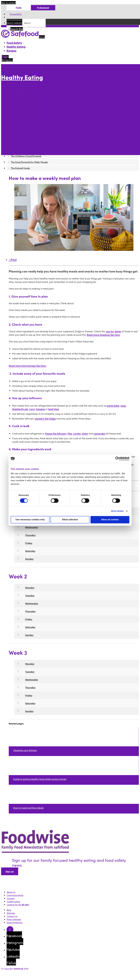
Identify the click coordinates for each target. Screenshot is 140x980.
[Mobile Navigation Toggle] (4, 58)
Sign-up (10, 871)
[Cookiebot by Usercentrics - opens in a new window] (117, 459)
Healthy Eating (22, 77)
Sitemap (11, 913)
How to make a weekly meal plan (37, 98)
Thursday (30, 535)
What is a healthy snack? (33, 114)
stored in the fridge (45, 418)
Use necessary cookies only (30, 520)
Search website (14, 23)
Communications (15, 895)
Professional (43, 8)
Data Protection (15, 922)
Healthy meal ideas (30, 101)
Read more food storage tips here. (28, 366)
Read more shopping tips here (103, 335)
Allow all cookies (110, 520)
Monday (30, 588)
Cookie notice (13, 901)
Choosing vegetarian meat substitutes (40, 120)
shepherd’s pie (20, 409)
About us (11, 892)
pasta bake (113, 406)
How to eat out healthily (33, 117)
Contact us (12, 916)
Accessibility (16, 14)
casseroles (99, 433)
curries (77, 433)
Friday (29, 543)
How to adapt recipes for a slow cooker (41, 107)
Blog (9, 910)
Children (15, 129)
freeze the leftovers (56, 433)
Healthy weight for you (22, 126)
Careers (11, 898)
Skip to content (8, 3)
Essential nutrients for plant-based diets (41, 110)
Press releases (14, 919)
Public (19, 8)
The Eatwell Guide (20, 148)
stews (85, 433)
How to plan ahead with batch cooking (40, 104)
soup (123, 406)
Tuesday (30, 595)
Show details (117, 511)
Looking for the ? (18, 905)
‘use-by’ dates (113, 331)
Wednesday (32, 527)
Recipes (11, 50)
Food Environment (20, 88)
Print (13, 260)
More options (8, 83)
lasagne (40, 409)
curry (32, 409)
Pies (70, 433)
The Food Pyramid (20, 139)
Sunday (29, 559)
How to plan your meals (23, 95)
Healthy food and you (22, 92)
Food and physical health (24, 135)
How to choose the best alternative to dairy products (48, 123)
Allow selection (70, 520)
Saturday (30, 551)
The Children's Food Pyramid (25, 142)
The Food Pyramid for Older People (29, 145)
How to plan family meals (24, 132)
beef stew (54, 409)
